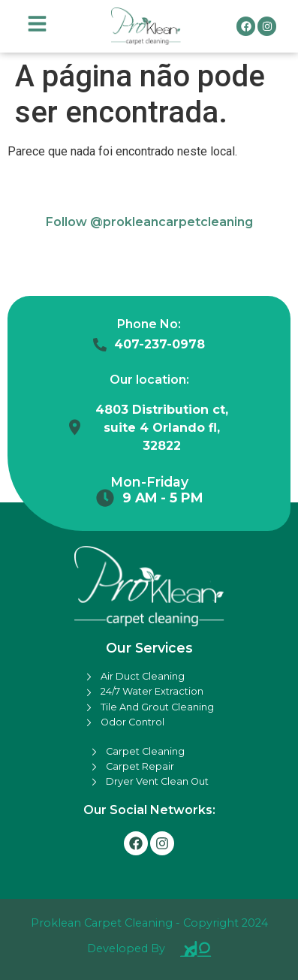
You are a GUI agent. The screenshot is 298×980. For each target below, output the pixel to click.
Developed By (126, 948)
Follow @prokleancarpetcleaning (149, 222)
